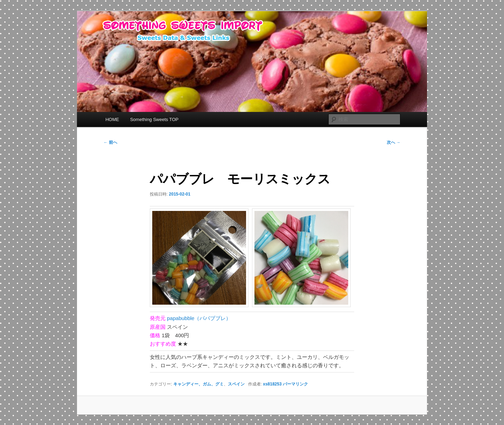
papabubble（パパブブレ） (199, 318)
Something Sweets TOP (154, 119)
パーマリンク (295, 384)
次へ (394, 142)
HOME (112, 119)
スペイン (236, 384)
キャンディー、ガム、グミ (198, 384)
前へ (110, 142)
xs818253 (272, 384)
